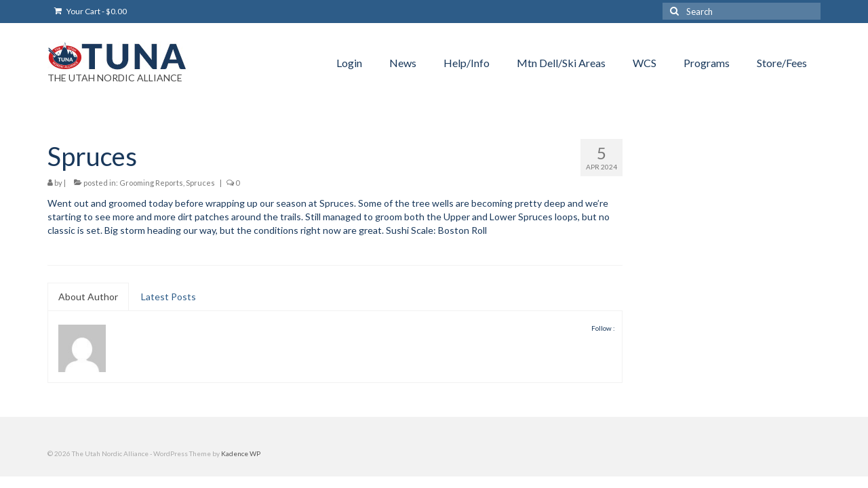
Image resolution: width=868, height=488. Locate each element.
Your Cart (91, 11)
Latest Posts (169, 297)
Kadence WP (241, 453)
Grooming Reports (151, 183)
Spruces (200, 183)
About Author (88, 297)
